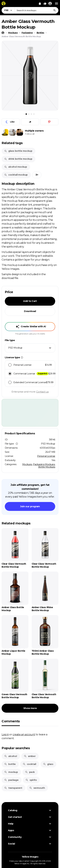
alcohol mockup (16, 167)
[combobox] (36, 10)
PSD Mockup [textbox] (15, 348)
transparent (13, 788)
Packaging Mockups (44, 464)
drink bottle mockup (18, 159)
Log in (5, 734)
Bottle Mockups (47, 467)
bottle (10, 764)
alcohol (10, 756)
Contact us (42, 392)
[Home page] (3, 33)
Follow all (30, 134)
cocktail (29, 764)
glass (48, 764)
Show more (30, 708)
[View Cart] (40, 3)
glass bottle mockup (18, 151)
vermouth (37, 788)
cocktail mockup (16, 175)
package (11, 780)
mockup (11, 772)
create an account (24, 734)
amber (30, 756)
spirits (31, 780)
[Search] (55, 10)
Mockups (27, 464)
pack (30, 772)
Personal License (46, 456)
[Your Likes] (45, 3)
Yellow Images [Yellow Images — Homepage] (30, 857)
